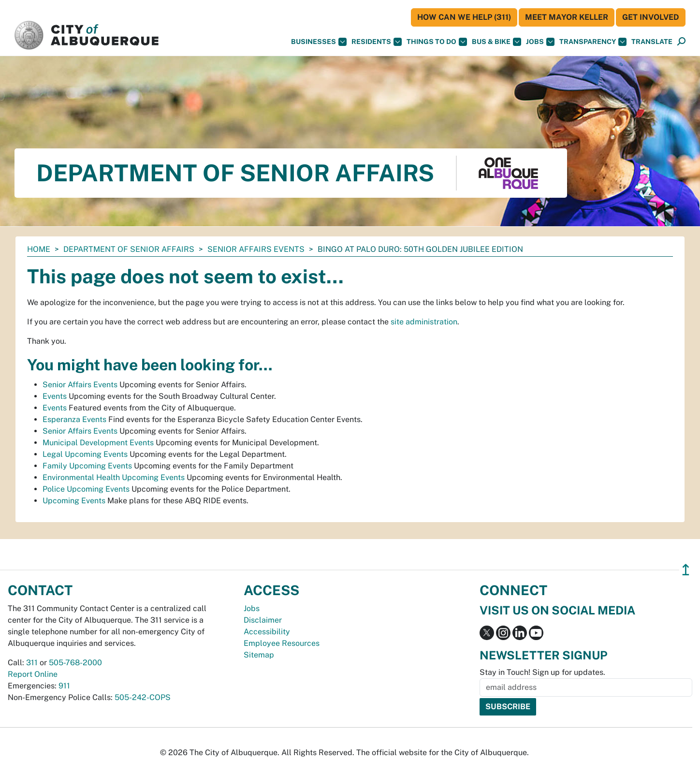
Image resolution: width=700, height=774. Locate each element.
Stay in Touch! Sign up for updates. (542, 672)
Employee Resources (282, 643)
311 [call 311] (32, 663)
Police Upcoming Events (86, 489)
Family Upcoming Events (87, 466)
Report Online (33, 674)
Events (55, 396)
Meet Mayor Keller (567, 17)
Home (39, 249)
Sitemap (259, 655)
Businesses (319, 42)
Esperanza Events (74, 419)
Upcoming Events (74, 501)
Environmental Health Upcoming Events (114, 477)
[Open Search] (681, 42)
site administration (424, 322)
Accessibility (267, 632)
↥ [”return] (686, 570)
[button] (652, 42)
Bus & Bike (496, 42)
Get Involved (651, 17)
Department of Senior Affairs (129, 249)
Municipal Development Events (98, 443)
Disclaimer (263, 620)
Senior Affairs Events (256, 249)
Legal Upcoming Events (85, 454)
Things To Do (437, 42)
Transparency (593, 42)
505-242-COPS (143, 697)
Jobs (540, 42)
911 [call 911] (64, 686)
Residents (377, 42)
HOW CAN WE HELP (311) (464, 17)
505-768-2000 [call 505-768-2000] (75, 663)
